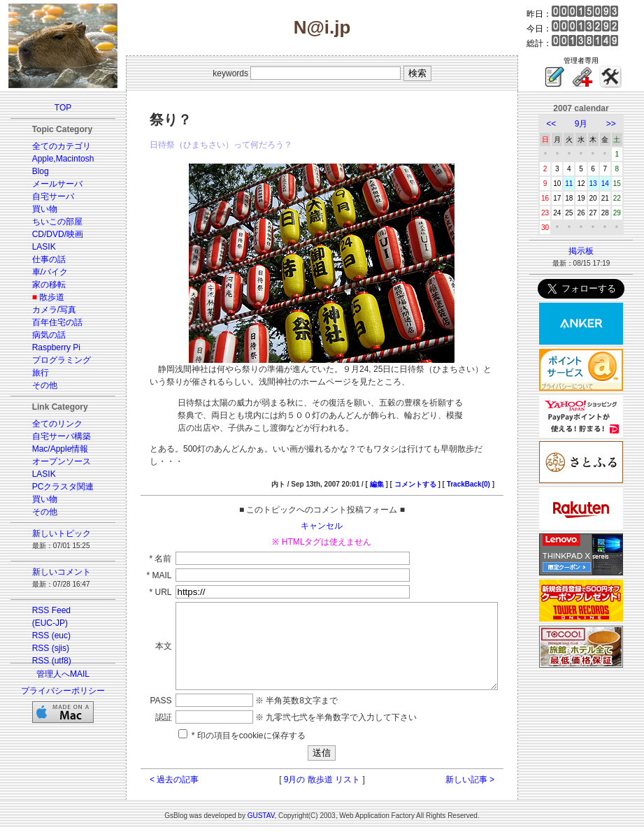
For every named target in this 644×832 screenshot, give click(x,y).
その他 (36, 385)
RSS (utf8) (43, 661)
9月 (590, 124)
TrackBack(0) (484, 472)
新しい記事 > (485, 784)
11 (577, 184)
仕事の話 (41, 259)
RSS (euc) (43, 636)
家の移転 (41, 285)
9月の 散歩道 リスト (322, 784)
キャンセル (322, 513)
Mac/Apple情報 (52, 449)
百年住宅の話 (49, 322)
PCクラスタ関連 (55, 487)
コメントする (431, 472)
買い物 (36, 209)
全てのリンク (49, 424)
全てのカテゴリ (53, 146)
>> (620, 124)
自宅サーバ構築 (53, 436)
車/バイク (42, 272)
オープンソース (53, 461)
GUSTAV (261, 820)
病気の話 (41, 335)
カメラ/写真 (46, 310)
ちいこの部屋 (49, 222)
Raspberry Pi (48, 347)
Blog (32, 171)
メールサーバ (49, 184)
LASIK (36, 247)
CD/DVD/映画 (49, 234)
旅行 (32, 373)
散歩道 (43, 297)
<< (559, 124)
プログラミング (53, 360)
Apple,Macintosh (55, 159)
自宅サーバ (45, 196)
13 (602, 184)
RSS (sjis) (42, 648)
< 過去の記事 (158, 784)
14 (614, 184)
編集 (392, 472)
